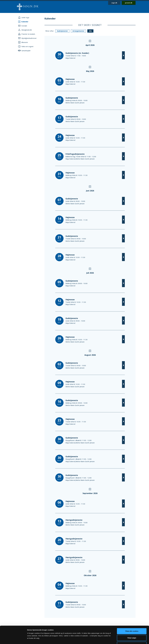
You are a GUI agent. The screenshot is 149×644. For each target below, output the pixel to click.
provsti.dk (129, 3)
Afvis (132, 630)
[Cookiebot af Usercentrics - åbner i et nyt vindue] (13, 640)
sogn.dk (114, 3)
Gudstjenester (62, 31)
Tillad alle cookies (132, 617)
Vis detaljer (108, 640)
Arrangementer (78, 31)
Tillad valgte (132, 624)
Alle (90, 31)
